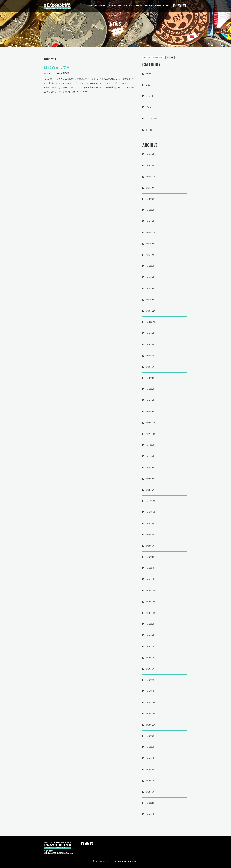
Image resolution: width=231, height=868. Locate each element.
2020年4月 (150, 546)
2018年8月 (150, 747)
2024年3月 (150, 289)
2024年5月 (150, 277)
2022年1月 (150, 490)
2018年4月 (150, 792)
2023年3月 (150, 400)
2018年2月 (150, 814)
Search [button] (170, 58)
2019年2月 (150, 680)
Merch (148, 74)
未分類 (149, 130)
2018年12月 (151, 702)
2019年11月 (151, 602)
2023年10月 (151, 322)
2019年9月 (150, 624)
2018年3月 (150, 803)
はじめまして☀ (57, 68)
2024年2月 (150, 300)
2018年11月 (151, 714)
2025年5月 (150, 210)
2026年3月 (150, 154)
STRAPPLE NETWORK (162, 6)
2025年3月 (150, 221)
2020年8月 (150, 523)
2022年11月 (151, 434)
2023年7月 (150, 356)
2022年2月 (150, 479)
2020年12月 (151, 512)
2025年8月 (150, 199)
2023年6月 (150, 367)
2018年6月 (150, 770)
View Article (83, 92)
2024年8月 (150, 244)
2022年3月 (150, 468)
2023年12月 (151, 311)
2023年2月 (150, 412)
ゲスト (149, 107)
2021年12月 (151, 501)
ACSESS (139, 6)
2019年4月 (150, 669)
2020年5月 (150, 535)
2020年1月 (150, 579)
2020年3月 (150, 557)
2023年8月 (150, 345)
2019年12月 (151, 591)
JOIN (125, 6)
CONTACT (148, 6)
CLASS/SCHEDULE (114, 6)
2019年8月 (150, 635)
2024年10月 (151, 233)
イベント (150, 96)
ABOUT (90, 6)
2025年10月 (151, 177)
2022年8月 (150, 445)
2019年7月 (150, 647)
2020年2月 (150, 568)
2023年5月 (150, 378)
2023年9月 (150, 333)
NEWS (132, 6)
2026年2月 (150, 166)
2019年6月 (150, 658)
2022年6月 (150, 456)
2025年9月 (150, 188)
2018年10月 (151, 725)
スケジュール (152, 119)
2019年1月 (150, 691)
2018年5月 (150, 781)
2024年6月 (150, 266)
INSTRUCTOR (100, 6)
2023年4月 (150, 389)
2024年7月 (150, 255)
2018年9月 (150, 736)
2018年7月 (150, 758)
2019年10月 (151, 613)
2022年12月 (151, 423)
